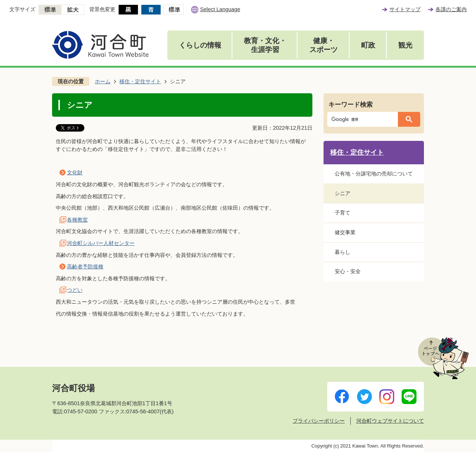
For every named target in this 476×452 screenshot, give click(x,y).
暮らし (342, 252)
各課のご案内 (451, 9)
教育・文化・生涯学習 (265, 45)
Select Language (220, 9)
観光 (405, 45)
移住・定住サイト (140, 81)
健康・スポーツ (324, 45)
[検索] (364, 119)
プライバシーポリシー (319, 421)
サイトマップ (405, 9)
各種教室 (77, 220)
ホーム (103, 81)
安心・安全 (348, 271)
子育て (342, 213)
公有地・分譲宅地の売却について (374, 174)
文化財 (75, 172)
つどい (75, 290)
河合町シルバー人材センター (101, 243)
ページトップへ (443, 358)
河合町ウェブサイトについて (390, 421)
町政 (368, 45)
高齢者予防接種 (85, 267)
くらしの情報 (200, 45)
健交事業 (345, 232)
